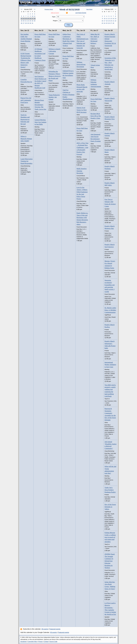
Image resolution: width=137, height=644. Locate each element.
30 (30, 23)
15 (28, 19)
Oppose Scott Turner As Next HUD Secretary (82, 110)
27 (24, 23)
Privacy (41, 642)
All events (45, 629)
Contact (52, 5)
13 (24, 19)
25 (35, 21)
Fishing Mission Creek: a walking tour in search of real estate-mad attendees (110, 537)
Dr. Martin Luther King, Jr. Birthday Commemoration (110, 310)
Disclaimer (23, 642)
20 (24, 21)
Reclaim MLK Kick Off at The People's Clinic (96, 116)
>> (35, 9)
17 (32, 19)
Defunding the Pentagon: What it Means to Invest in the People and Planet (55, 76)
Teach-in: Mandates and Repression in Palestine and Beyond (25, 119)
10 (32, 16)
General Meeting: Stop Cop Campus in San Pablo (40, 122)
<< (22, 9)
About (39, 5)
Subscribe (67, 5)
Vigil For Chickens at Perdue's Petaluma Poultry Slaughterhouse (68, 95)
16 (30, 19)
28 (26, 23)
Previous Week (49, 9)
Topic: (54, 17)
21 (26, 21)
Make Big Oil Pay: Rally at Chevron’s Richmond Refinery (95, 39)
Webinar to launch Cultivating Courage (54, 51)
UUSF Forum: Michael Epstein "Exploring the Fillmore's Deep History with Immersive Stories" (26, 60)
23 (30, 21)
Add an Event (55, 13)
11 (35, 16)
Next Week (89, 9)
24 (32, 21)
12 (22, 19)
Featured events (55, 629)
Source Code (53, 642)
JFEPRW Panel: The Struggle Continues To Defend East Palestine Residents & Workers (110, 561)
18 (35, 19)
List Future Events (81, 13)
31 (32, 23)
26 (22, 23)
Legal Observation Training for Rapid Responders (27, 161)
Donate (111, 5)
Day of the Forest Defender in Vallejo (110, 507)
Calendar (83, 5)
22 (28, 21)
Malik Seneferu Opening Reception (82, 171)
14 (26, 19)
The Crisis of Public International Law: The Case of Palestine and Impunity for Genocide (83, 41)
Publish (97, 5)
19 (22, 21)
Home (26, 5)
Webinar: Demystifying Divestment (81, 64)
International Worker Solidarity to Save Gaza (110, 365)
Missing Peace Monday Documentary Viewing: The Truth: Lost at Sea (40, 105)
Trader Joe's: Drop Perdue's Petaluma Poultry (110, 490)
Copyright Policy (32, 642)
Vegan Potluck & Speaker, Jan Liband (54, 97)
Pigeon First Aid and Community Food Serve (26, 100)
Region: (55, 21)
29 (28, 23)
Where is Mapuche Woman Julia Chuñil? (26, 139)
